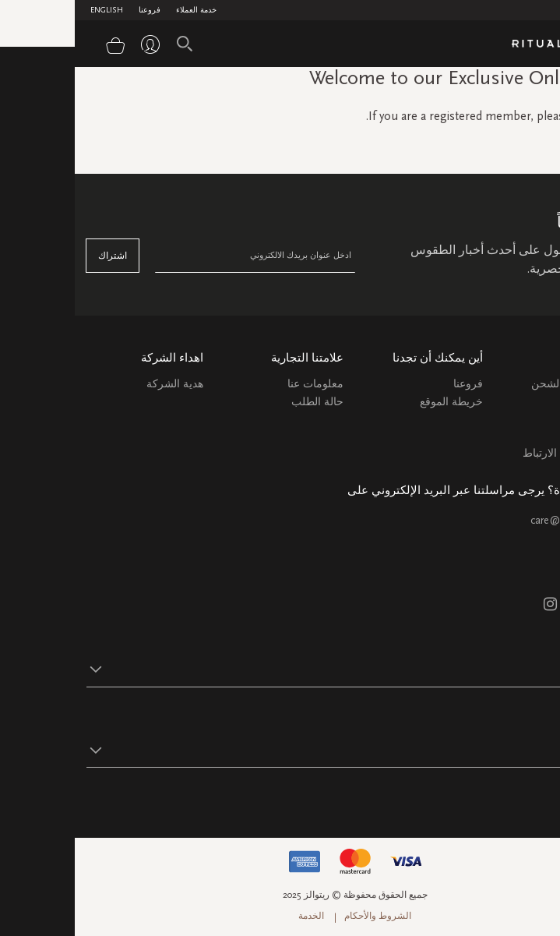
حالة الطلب (243, 402)
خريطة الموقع (377, 402)
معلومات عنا (241, 384)
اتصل (536, 435)
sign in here (529, 116)
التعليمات (528, 417)
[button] (266, 669)
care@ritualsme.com (502, 520)
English (32, 10)
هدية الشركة (100, 384)
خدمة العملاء (122, 10)
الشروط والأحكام (303, 916)
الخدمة (236, 916)
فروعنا (75, 10)
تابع (541, 798)
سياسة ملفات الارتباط (498, 453)
